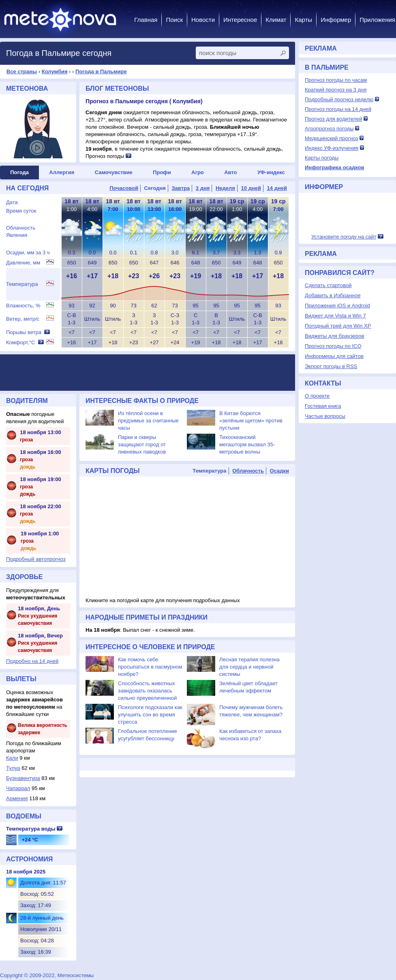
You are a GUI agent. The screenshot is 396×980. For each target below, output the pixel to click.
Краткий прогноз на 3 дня (336, 90)
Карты (303, 20)
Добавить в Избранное (333, 295)
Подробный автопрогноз (36, 559)
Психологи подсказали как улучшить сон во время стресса (150, 715)
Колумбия (55, 71)
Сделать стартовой (328, 285)
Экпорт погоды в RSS (331, 366)
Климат (276, 20)
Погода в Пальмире (101, 71)
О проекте (317, 396)
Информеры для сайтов (334, 356)
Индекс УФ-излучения (332, 148)
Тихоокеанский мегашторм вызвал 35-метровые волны (247, 444)
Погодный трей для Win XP (338, 326)
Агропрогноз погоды (329, 129)
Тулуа (13, 768)
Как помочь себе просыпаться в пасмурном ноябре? (150, 667)
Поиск (174, 20)
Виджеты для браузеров (334, 336)
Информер (336, 20)
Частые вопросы (325, 416)
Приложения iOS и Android (337, 306)
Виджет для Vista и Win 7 (335, 316)
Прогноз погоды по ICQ (333, 346)
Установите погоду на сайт (344, 237)
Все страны (22, 71)
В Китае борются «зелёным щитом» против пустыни (251, 421)
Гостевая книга (323, 406)
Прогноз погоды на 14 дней (338, 109)
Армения (17, 798)
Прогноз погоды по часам (336, 80)
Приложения (377, 20)
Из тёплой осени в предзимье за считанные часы (148, 421)
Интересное (240, 20)
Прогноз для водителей (333, 119)
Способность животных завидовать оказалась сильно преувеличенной (147, 691)
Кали (12, 758)
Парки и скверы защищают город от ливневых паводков (142, 444)
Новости (203, 20)
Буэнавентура (23, 778)
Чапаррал (18, 788)
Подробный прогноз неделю (339, 99)
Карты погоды (322, 158)
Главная (146, 20)
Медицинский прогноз (331, 138)
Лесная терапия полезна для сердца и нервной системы (249, 667)
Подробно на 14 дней (32, 661)
